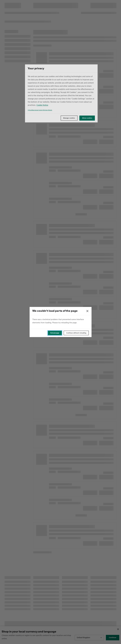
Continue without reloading (76, 333)
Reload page (55, 333)
